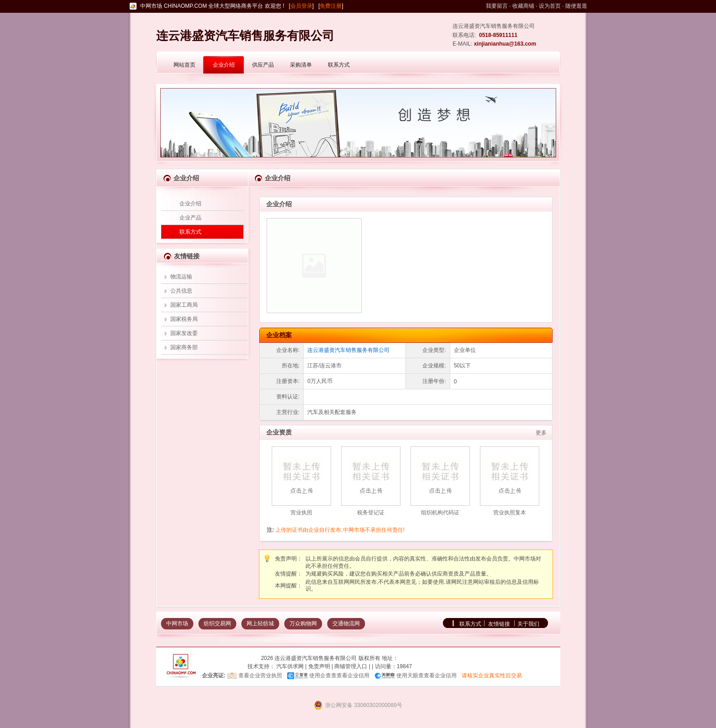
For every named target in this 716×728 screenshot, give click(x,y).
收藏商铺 (523, 6)
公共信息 (181, 291)
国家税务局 (184, 319)
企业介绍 (224, 65)
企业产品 (190, 218)
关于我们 (528, 624)
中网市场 (177, 623)
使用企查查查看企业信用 (339, 676)
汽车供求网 (290, 666)
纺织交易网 (217, 623)
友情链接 (499, 624)
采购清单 (301, 65)
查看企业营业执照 (260, 676)
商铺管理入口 (351, 666)
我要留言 (497, 6)
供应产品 (263, 65)
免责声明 (319, 666)
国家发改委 (184, 333)
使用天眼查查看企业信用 (426, 676)
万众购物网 (303, 623)
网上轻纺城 (260, 623)
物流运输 (181, 277)
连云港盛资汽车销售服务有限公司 (348, 350)
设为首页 (550, 6)
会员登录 (301, 6)
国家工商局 (184, 305)
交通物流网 (346, 623)
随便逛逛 (576, 6)
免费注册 (331, 6)
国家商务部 (184, 347)
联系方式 (339, 65)
